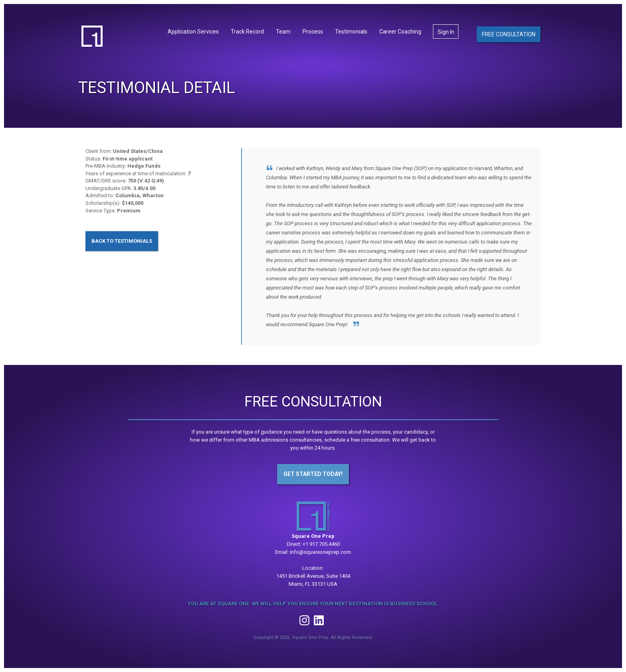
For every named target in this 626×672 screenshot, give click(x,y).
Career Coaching (400, 33)
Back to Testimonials (122, 241)
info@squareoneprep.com (320, 552)
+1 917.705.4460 (321, 544)
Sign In (446, 33)
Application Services (193, 33)
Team (283, 33)
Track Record (247, 33)
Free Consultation (509, 35)
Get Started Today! (313, 474)
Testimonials (351, 33)
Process (313, 33)
